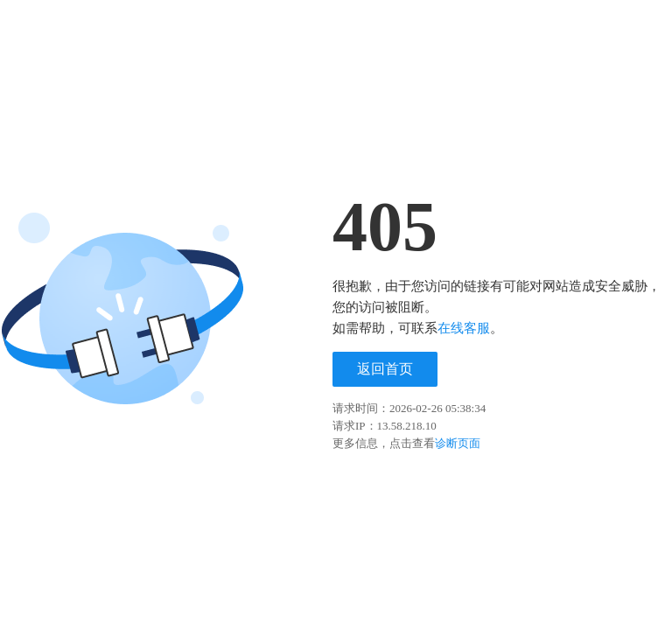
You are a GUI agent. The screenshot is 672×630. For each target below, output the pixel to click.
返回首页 (385, 369)
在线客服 (464, 328)
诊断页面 (458, 443)
